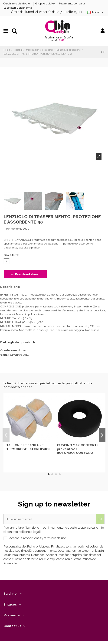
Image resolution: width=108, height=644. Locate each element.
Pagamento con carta (72, 3)
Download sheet (25, 274)
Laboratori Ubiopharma (18, 8)
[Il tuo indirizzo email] (50, 519)
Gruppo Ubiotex (46, 3)
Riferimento (11, 229)
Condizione (9, 350)
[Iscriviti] (100, 519)
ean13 (5, 355)
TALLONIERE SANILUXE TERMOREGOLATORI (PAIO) (28, 447)
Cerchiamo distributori (18, 3)
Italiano (96, 12)
